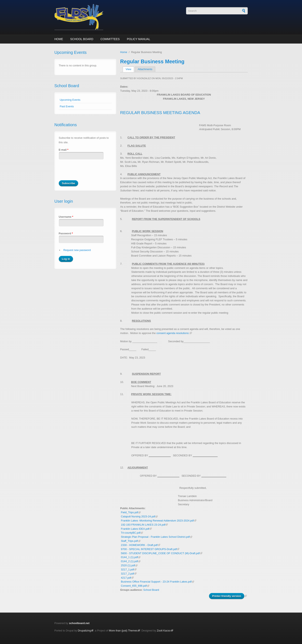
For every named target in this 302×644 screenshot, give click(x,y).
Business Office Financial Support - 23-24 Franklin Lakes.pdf (156, 582)
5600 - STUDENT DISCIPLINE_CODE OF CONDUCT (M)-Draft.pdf (160, 553)
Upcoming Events (70, 100)
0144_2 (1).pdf (129, 561)
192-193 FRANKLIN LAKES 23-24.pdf (143, 525)
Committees (110, 39)
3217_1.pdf (127, 569)
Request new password (77, 250)
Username (66, 217)
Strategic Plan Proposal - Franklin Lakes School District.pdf (155, 537)
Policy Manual (138, 39)
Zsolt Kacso (164, 631)
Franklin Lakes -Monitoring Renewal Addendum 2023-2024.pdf (157, 521)
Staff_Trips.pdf (129, 541)
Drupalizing (84, 631)
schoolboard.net (79, 623)
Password (66, 233)
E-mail (64, 150)
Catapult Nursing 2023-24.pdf (138, 516)
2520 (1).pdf (128, 565)
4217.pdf (126, 578)
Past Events (67, 106)
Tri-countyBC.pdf (131, 533)
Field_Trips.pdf (130, 512)
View (130, 69)
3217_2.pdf (127, 574)
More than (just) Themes (123, 631)
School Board (82, 39)
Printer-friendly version (227, 596)
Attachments (145, 69)
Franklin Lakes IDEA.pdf (135, 529)
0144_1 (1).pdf (129, 557)
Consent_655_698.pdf (134, 586)
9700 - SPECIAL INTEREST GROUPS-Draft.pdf (149, 549)
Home (59, 39)
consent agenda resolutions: (173, 333)
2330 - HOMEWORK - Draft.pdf (139, 545)
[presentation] (90, 172)
